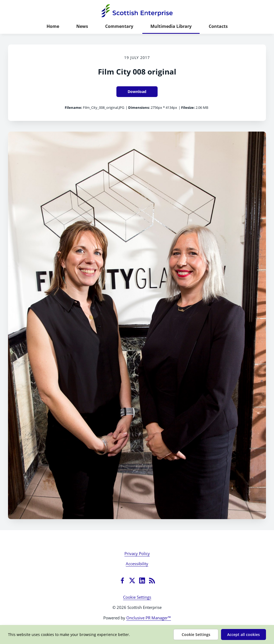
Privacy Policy (137, 553)
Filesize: (188, 107)
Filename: (73, 107)
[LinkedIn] (142, 580)
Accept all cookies (243, 634)
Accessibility (137, 564)
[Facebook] (122, 580)
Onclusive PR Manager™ (149, 618)
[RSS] (152, 580)
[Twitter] (132, 580)
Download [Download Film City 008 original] (137, 92)
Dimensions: (139, 107)
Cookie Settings (137, 597)
